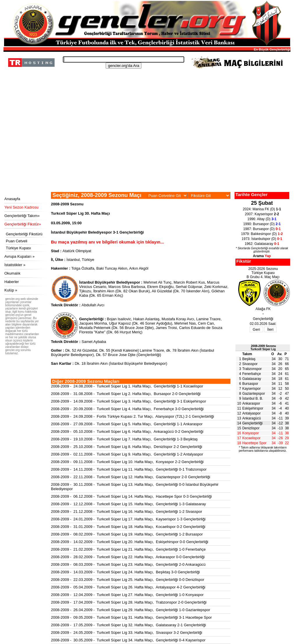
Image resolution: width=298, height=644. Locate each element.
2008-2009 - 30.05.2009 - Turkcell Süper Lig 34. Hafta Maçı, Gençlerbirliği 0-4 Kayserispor (128, 640)
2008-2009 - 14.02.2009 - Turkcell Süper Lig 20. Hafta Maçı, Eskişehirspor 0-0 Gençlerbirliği (130, 542)
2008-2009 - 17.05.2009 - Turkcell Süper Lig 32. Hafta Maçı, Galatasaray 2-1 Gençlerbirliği (128, 625)
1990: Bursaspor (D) (262, 224)
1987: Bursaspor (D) (262, 229)
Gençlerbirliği (252, 423)
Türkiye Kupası (18, 248)
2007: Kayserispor (262, 214)
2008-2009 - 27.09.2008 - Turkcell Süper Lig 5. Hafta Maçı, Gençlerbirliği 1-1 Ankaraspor (127, 424)
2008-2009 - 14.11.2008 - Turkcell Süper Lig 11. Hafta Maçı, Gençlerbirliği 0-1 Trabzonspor (129, 469)
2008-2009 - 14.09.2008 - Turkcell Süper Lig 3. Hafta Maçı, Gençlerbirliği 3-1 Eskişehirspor (128, 401)
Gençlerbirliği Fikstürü (24, 234)
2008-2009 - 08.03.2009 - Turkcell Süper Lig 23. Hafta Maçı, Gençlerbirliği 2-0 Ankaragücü (128, 564)
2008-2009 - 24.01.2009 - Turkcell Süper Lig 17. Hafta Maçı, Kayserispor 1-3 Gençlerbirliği (128, 519)
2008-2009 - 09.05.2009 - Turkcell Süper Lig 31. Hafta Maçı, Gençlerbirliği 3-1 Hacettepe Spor (131, 617)
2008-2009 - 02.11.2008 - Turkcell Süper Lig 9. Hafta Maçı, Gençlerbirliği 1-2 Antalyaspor (127, 454)
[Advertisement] (146, 148)
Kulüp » (11, 290)
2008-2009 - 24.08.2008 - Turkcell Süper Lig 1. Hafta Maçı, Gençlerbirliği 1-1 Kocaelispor (127, 386)
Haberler (12, 282)
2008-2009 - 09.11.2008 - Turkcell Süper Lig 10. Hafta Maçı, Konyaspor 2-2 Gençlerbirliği (127, 462)
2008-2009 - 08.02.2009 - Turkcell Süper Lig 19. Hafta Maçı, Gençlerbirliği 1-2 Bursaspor (127, 534)
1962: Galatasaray (262, 244)
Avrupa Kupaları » (19, 256)
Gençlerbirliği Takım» (22, 216)
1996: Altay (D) (262, 219)
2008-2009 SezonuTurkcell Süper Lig (263, 348)
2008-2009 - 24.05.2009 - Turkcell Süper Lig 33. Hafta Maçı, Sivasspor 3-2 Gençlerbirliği (127, 633)
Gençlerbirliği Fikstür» (23, 224)
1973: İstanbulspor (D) (262, 239)
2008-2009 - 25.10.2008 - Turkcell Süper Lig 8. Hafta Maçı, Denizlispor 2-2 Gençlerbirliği (127, 447)
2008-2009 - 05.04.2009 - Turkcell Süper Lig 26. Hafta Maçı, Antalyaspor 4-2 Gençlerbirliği (128, 587)
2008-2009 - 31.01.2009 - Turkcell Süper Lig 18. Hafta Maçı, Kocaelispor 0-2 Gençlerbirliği (128, 527)
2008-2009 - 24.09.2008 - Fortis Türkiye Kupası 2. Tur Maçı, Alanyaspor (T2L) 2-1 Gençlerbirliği (132, 416)
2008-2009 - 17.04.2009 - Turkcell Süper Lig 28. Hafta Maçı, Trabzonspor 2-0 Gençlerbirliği (129, 602)
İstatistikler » (15, 265)
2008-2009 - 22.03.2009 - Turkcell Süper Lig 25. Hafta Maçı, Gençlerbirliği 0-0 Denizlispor (128, 580)
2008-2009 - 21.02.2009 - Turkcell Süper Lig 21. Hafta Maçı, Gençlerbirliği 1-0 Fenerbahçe (128, 549)
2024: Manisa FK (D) (262, 209)
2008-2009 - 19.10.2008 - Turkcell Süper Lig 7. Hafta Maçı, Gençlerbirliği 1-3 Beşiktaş (124, 439)
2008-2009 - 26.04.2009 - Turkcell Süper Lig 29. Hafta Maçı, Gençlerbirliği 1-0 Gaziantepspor (131, 610)
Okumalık (12, 273)
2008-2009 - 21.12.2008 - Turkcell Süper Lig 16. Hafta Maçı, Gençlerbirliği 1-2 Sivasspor (127, 512)
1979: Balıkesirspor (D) (262, 234)
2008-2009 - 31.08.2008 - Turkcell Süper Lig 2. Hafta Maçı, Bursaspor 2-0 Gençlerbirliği (126, 394)
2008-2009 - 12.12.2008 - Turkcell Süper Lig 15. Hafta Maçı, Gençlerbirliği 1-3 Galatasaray (128, 504)
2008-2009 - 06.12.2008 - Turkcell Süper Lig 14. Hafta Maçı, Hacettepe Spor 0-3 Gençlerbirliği (131, 496)
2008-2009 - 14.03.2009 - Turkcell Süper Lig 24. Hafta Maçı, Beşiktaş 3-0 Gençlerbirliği (125, 572)
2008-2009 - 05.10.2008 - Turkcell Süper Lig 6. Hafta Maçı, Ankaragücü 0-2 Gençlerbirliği (127, 432)
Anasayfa (12, 199)
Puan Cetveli (17, 241)
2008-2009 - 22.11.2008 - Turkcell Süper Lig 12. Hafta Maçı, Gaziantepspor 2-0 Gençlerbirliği (131, 477)
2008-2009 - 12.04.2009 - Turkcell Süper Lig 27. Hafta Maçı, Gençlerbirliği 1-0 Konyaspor (127, 595)
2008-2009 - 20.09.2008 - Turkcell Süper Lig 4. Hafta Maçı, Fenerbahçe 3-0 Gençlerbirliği (127, 409)
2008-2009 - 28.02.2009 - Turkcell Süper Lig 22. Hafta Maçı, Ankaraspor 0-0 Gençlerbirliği (128, 557)
